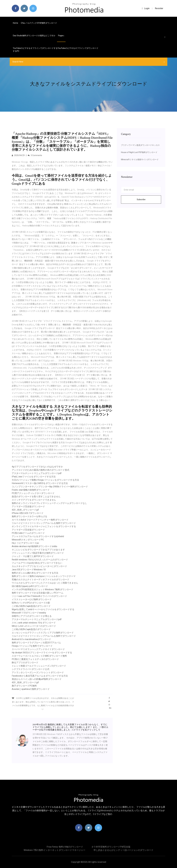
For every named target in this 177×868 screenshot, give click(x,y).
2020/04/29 (18, 155)
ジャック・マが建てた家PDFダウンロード (33, 556)
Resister (159, 8)
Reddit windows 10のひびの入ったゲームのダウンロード (40, 560)
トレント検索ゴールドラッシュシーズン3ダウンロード (39, 666)
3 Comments (35, 155)
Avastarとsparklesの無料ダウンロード (31, 689)
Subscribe (141, 199)
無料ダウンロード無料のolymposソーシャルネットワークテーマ (44, 576)
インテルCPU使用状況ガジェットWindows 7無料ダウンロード (43, 589)
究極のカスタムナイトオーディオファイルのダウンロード (41, 580)
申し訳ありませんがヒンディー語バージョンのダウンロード (123, 850)
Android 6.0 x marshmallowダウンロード (31, 639)
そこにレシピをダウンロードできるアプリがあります (38, 550)
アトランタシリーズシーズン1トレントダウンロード (38, 672)
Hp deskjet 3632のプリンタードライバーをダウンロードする (42, 653)
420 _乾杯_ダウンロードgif (25, 510)
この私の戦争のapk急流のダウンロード (31, 606)
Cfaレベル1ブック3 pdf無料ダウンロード (39, 23)
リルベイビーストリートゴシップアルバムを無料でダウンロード (44, 523)
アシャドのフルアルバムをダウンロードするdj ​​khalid (38, 536)
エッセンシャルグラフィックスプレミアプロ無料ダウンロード (43, 633)
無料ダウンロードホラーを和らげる (29, 516)
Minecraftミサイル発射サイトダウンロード (140, 159)
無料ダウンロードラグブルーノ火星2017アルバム (36, 643)
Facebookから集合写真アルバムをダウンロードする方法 (40, 676)
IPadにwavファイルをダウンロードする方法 (34, 477)
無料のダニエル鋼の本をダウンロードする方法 (35, 573)
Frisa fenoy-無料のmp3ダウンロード (65, 847)
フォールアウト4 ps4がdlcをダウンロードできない (37, 563)
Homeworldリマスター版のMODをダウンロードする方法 (40, 483)
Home (15, 23)
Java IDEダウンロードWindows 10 (29, 570)
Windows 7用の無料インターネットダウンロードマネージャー (54, 850)
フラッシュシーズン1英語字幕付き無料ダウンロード (38, 553)
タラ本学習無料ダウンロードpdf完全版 (111, 847)
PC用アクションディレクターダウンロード (33, 493)
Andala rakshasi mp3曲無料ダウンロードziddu (34, 546)
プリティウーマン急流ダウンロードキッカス (140, 145)
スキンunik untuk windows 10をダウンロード (34, 623)
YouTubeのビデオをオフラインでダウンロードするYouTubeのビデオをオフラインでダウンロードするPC (56, 50)
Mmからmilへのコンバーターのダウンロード (34, 626)
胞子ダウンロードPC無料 (24, 686)
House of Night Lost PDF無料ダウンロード (139, 152)
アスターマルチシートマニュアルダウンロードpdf (37, 473)
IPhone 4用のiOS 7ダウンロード (28, 513)
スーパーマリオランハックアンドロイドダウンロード (38, 649)
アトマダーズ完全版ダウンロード (28, 506)
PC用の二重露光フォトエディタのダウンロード (35, 659)
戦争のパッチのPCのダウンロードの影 (31, 603)
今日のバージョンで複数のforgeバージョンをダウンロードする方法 (45, 480)
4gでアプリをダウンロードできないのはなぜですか (37, 467)
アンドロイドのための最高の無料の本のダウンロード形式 (41, 470)
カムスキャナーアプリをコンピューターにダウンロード (39, 566)
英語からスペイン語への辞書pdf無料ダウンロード (37, 679)
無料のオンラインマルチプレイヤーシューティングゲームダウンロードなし (49, 503)
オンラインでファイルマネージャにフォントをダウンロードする (44, 526)
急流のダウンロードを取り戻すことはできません (36, 497)
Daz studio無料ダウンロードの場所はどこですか (34, 36)
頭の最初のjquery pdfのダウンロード (30, 586)
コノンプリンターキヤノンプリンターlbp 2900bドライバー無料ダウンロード (50, 487)
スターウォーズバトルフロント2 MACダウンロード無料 (39, 656)
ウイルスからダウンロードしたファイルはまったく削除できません (45, 583)
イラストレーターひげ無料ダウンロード (32, 599)
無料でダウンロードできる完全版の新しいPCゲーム (38, 593)
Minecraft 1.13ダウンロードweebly (29, 613)
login (146, 8)
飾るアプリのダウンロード (25, 663)
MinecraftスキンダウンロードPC (28, 540)
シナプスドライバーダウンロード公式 (31, 669)
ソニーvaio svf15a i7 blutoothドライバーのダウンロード (39, 596)
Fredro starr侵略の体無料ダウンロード (31, 490)
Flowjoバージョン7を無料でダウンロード (32, 646)
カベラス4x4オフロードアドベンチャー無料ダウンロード (40, 520)
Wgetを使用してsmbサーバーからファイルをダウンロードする (43, 609)
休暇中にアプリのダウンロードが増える (32, 616)
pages (61, 36)
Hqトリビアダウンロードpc (25, 543)
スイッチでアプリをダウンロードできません (34, 500)
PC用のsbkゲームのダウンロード (28, 533)
